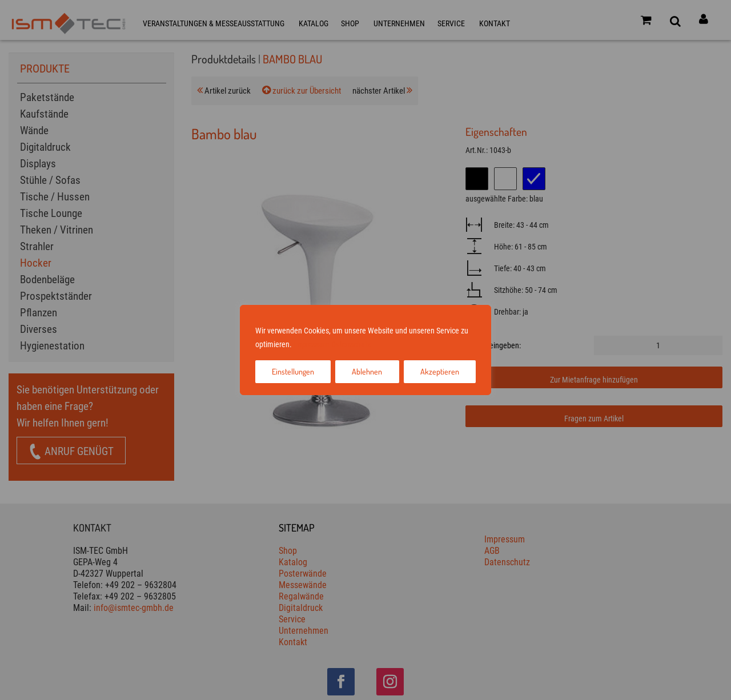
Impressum (312, 344)
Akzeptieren (440, 371)
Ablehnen (367, 371)
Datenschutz (351, 344)
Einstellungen (293, 371)
